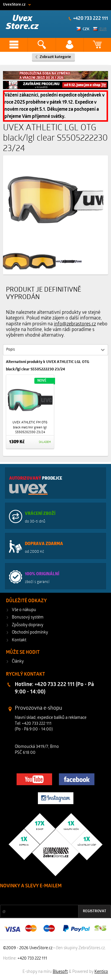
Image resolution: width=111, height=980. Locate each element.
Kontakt (19, 640)
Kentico (101, 972)
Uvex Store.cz (22, 23)
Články (18, 662)
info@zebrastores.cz (75, 324)
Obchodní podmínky (30, 633)
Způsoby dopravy (28, 625)
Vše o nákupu (24, 610)
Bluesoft (60, 972)
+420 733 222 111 (90, 19)
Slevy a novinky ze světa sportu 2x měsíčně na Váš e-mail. (51, 897)
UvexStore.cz (14, 5)
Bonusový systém (28, 617)
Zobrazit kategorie (55, 57)
